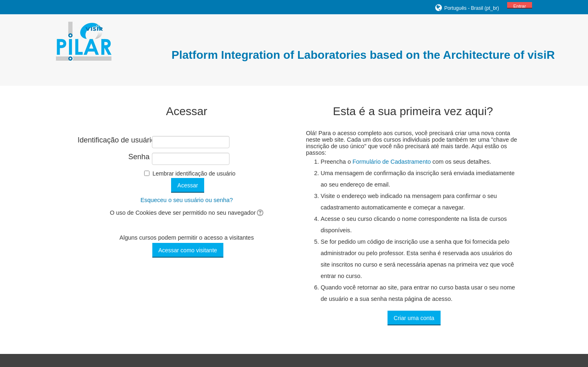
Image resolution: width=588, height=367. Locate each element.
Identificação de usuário (114, 140)
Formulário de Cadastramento (392, 162)
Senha (139, 157)
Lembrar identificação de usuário (194, 173)
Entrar (520, 6)
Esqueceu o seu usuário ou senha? (187, 200)
